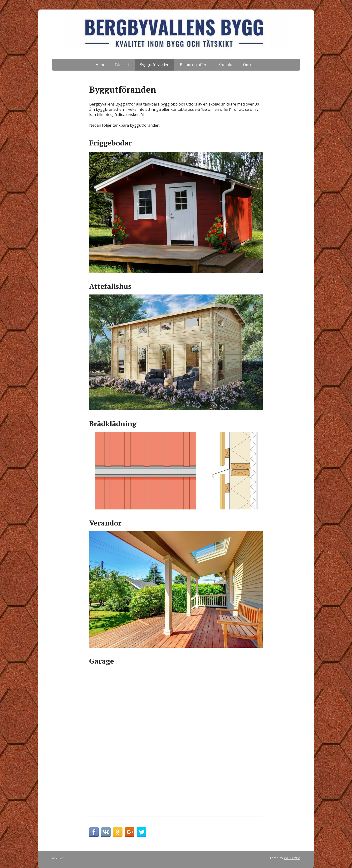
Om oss (250, 65)
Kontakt (225, 65)
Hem (100, 65)
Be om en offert (194, 65)
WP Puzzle (292, 858)
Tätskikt (122, 65)
